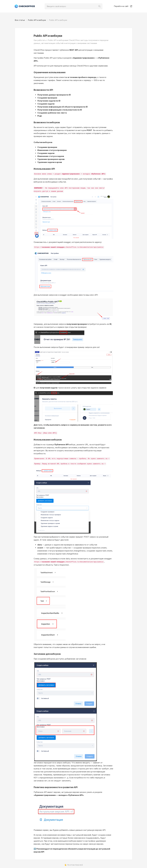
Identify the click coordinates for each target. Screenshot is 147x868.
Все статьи (20, 20)
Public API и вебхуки (37, 20)
